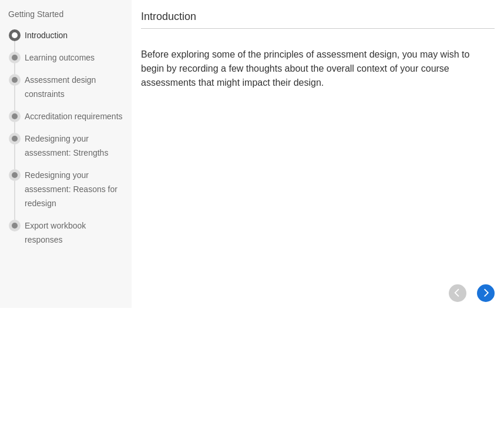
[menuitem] (66, 41)
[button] (486, 293)
